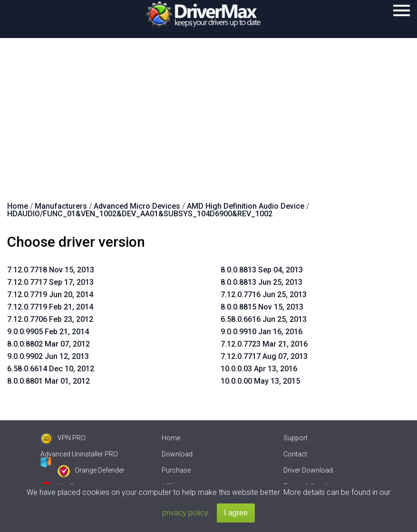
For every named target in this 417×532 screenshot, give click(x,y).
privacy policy (185, 513)
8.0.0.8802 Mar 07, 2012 (48, 344)
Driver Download (308, 470)
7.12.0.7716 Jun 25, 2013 (264, 295)
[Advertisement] (208, 109)
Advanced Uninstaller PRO (79, 454)
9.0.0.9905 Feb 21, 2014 (48, 332)
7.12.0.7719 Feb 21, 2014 (50, 307)
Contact (295, 454)
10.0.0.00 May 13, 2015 (260, 381)
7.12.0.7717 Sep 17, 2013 (50, 282)
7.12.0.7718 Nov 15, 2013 (51, 270)
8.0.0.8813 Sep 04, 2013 (262, 270)
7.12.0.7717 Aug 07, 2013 (264, 356)
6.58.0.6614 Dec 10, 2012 (51, 369)
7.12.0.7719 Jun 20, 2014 (50, 295)
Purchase (176, 470)
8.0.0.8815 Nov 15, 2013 (262, 307)
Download (177, 454)
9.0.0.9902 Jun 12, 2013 (48, 356)
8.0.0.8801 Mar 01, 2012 (48, 381)
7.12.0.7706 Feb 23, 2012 (50, 319)
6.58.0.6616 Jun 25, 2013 (264, 319)
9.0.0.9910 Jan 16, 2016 (262, 332)
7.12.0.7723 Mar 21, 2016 (264, 344)
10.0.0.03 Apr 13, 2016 (259, 369)
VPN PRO (63, 438)
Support (296, 438)
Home (171, 438)
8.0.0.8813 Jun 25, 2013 (262, 282)
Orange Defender (91, 470)
